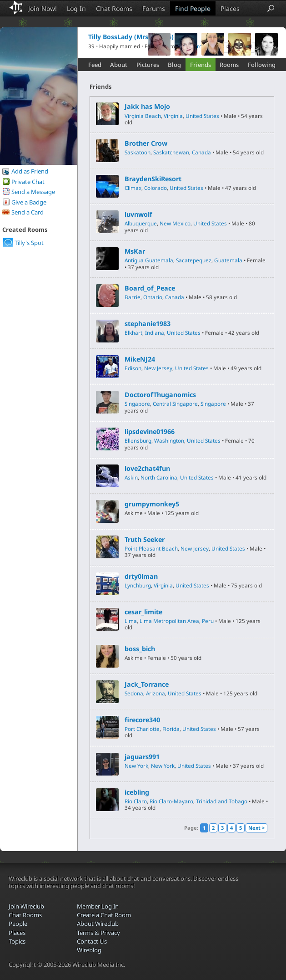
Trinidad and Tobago (222, 801)
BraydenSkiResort (153, 179)
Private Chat (28, 182)
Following (262, 65)
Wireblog (89, 950)
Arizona (156, 693)
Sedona (134, 693)
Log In (76, 8)
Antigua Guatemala (149, 260)
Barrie (133, 297)
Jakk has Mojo (147, 107)
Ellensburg (138, 440)
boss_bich (140, 649)
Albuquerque (141, 223)
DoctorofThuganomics (160, 395)
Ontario (153, 297)
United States (202, 116)
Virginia (173, 116)
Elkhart (133, 332)
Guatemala (228, 260)
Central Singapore (175, 403)
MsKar (135, 251)
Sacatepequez (194, 260)
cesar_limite (143, 612)
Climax (133, 188)
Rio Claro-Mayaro (171, 801)
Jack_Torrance (147, 684)
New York (136, 766)
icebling (137, 792)
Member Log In (98, 906)
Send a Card (28, 212)
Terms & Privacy (98, 933)
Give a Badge (29, 202)
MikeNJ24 (140, 359)
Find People (193, 8)
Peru (208, 621)
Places (230, 8)
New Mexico (175, 223)
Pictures (148, 65)
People (18, 924)
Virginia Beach (143, 116)
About (119, 65)
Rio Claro (136, 801)
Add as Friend (30, 171)
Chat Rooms (114, 8)
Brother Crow (146, 143)
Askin (131, 477)
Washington (169, 440)
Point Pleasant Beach (151, 548)
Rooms (229, 65)
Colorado (156, 188)
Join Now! (43, 8)
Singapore (137, 403)
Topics (17, 941)
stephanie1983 (148, 324)
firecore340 (142, 720)
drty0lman (141, 577)
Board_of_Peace (150, 288)
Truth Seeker (145, 540)
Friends (201, 65)
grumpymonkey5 (152, 504)
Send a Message (33, 192)
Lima (131, 621)
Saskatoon (138, 152)
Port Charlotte (142, 729)
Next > (256, 828)
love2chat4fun (147, 469)
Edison (133, 368)
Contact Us (92, 941)
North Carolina (159, 477)
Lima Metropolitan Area (169, 621)
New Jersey (158, 368)
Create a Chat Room (104, 915)
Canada (201, 152)
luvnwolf (138, 214)
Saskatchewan (171, 152)
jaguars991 (142, 757)
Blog (174, 65)
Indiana (155, 332)
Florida (171, 729)
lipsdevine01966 (150, 432)
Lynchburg (138, 585)
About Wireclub (98, 924)
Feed (95, 65)
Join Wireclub (26, 906)
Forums (154, 8)
